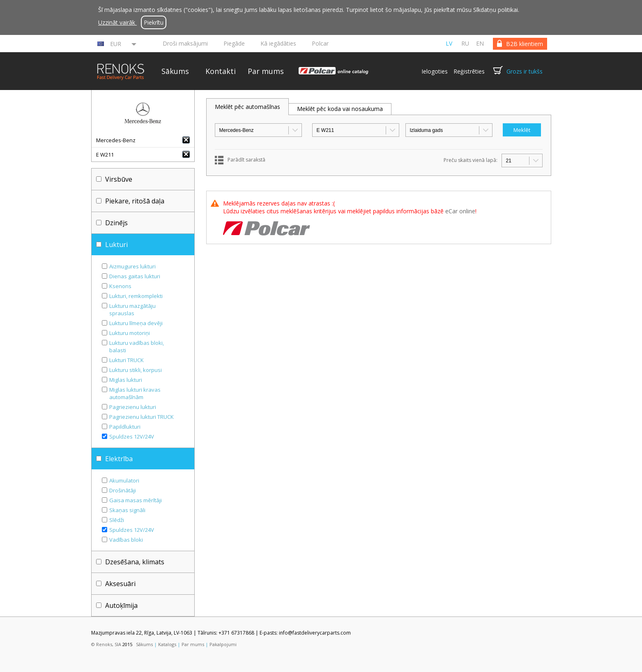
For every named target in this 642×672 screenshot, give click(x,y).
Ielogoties (435, 71)
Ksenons (120, 286)
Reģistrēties (469, 71)
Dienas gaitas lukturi (135, 276)
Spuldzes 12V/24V (132, 436)
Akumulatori (124, 480)
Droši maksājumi (185, 43)
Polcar (320, 43)
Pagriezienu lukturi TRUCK (142, 417)
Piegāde (234, 43)
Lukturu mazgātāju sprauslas (132, 309)
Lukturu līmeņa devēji (136, 323)
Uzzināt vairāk (117, 22)
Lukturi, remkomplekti (136, 296)
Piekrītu (154, 22)
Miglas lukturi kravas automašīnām (135, 393)
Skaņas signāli (127, 510)
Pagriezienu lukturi (133, 407)
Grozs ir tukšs (525, 71)
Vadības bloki (126, 540)
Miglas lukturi (126, 380)
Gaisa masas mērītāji (136, 500)
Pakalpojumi (223, 644)
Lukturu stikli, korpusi (136, 370)
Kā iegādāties (278, 43)
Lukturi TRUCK (127, 360)
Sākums (175, 71)
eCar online (460, 211)
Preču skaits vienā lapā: (471, 160)
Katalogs (167, 644)
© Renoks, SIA (106, 644)
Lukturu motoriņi (130, 333)
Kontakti (221, 71)
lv (449, 43)
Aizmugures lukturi (132, 266)
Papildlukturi (125, 427)
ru (465, 43)
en (480, 43)
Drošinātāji (123, 490)
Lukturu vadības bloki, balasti (137, 346)
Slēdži (117, 520)
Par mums (266, 71)
